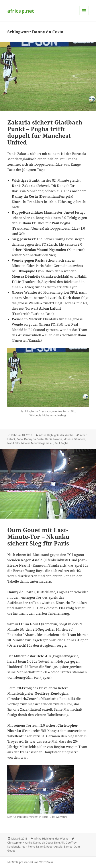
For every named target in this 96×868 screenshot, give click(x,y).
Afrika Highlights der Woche (56, 435)
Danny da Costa (34, 439)
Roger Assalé (54, 847)
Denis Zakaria (54, 439)
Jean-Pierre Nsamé (33, 847)
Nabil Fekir (14, 443)
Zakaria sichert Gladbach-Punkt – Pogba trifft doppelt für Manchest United (46, 132)
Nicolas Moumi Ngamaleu (37, 443)
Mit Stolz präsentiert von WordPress (30, 862)
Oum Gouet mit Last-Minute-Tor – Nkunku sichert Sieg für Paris (38, 537)
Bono (20, 439)
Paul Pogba (61, 443)
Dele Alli (59, 843)
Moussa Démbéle (74, 439)
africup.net (21, 11)
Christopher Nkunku (20, 843)
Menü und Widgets (84, 15)
